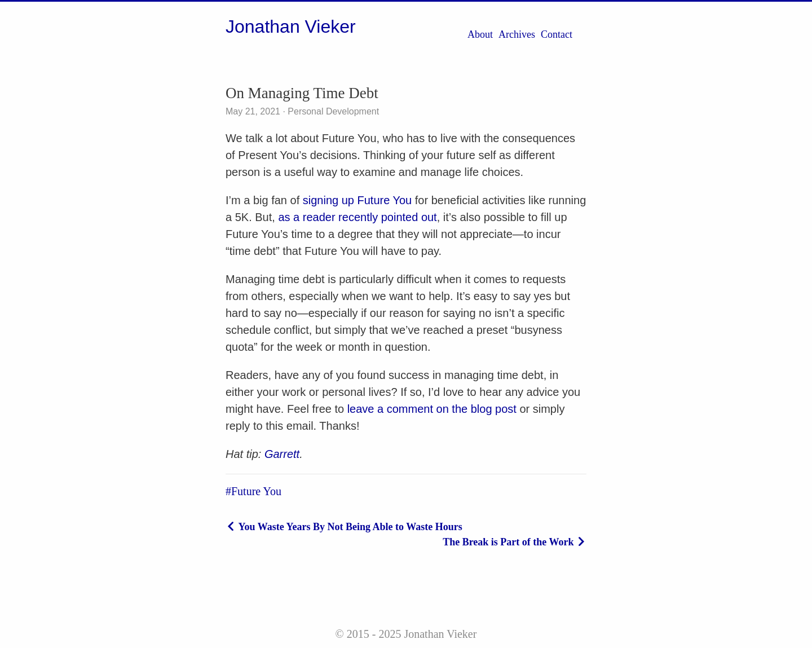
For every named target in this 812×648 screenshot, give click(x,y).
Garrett (282, 454)
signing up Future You (358, 200)
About (480, 34)
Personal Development (332, 111)
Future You (256, 491)
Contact (557, 34)
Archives (517, 34)
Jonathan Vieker (291, 27)
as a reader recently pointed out (357, 217)
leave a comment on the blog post (432, 409)
